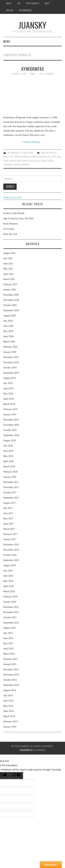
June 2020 (8, 326)
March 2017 (9, 529)
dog (59, 157)
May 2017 (8, 519)
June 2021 (8, 264)
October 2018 (10, 430)
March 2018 (9, 467)
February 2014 (10, 722)
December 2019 (11, 357)
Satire (51, 161)
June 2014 (8, 701)
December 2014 (11, 669)
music (45, 161)
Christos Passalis (22, 157)
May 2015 (8, 643)
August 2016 (10, 565)
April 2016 (9, 586)
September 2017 (11, 498)
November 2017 (11, 487)
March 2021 (9, 279)
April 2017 (9, 524)
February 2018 (10, 472)
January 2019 (10, 414)
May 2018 (8, 456)
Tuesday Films (27, 153)
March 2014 (9, 716)
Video (47, 3)
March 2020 (9, 342)
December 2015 (11, 607)
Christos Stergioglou (40, 157)
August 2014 (10, 690)
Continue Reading (32, 142)
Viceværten (9, 229)
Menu (7, 41)
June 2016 (8, 576)
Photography (33, 3)
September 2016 (11, 560)
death (54, 157)
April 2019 (9, 399)
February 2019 (10, 409)
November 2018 (11, 425)
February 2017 (10, 534)
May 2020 (8, 331)
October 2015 (10, 617)
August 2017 (10, 503)
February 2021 (10, 284)
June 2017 (8, 513)
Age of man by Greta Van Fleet (18, 218)
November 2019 (11, 362)
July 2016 (8, 571)
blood (6, 157)
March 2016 (9, 591)
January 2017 (10, 539)
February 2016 (10, 597)
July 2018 (8, 446)
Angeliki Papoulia (49, 153)
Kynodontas (33, 69)
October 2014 (10, 680)
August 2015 (10, 628)
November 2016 (11, 550)
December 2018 (11, 420)
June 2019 (8, 388)
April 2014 (9, 711)
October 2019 (10, 368)
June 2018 (8, 451)
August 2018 (10, 441)
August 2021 (10, 253)
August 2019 (10, 378)
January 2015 (10, 664)
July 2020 (8, 321)
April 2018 (9, 461)
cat (11, 157)
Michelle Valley (34, 161)
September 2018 (11, 435)
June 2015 (8, 638)
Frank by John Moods (14, 213)
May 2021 (8, 269)
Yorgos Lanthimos (21, 165)
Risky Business (11, 224)
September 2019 (11, 373)
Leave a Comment (46, 74)
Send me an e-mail (12, 197)
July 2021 (8, 258)
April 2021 (9, 274)
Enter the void (10, 234)
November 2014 (11, 675)
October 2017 (10, 493)
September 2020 (11, 310)
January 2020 (10, 352)
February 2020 (10, 347)
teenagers (8, 165)
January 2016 (10, 602)
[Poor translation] (16, 776)
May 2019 (8, 394)
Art (19, 3)
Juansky (32, 25)
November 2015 (11, 612)
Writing (10, 10)
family (6, 161)
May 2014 (8, 706)
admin (32, 74)
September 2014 (11, 685)
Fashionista (26, 750)
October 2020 (10, 305)
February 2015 (10, 659)
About (9, 3)
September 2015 (11, 623)
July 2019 (8, 383)
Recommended (25, 10)
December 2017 (11, 482)
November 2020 (11, 300)
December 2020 (11, 295)
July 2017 (8, 508)
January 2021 (10, 290)
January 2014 (10, 727)
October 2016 (10, 555)
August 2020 (10, 316)
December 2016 (11, 545)
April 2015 (9, 649)
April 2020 (9, 336)
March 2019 (9, 404)
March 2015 (9, 654)
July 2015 (8, 633)
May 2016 (8, 581)
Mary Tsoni (22, 161)
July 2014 (8, 695)
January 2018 (10, 477)
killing (13, 161)
